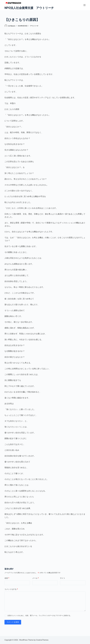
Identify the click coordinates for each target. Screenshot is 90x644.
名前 (7, 578)
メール (35, 578)
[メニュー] (84, 5)
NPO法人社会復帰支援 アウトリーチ (29, 8)
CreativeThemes (42, 640)
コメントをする (11, 589)
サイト (63, 578)
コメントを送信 (13, 622)
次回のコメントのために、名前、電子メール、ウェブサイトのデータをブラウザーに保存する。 (40, 616)
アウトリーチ (34, 26)
